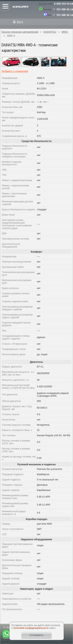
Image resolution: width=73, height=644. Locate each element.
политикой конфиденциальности (31, 628)
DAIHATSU (50, 32)
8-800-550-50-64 (64, 4)
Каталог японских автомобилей (20, 32)
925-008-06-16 (65, 9)
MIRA (65, 32)
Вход (20, 22)
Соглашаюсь (36, 635)
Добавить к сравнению (15, 71)
